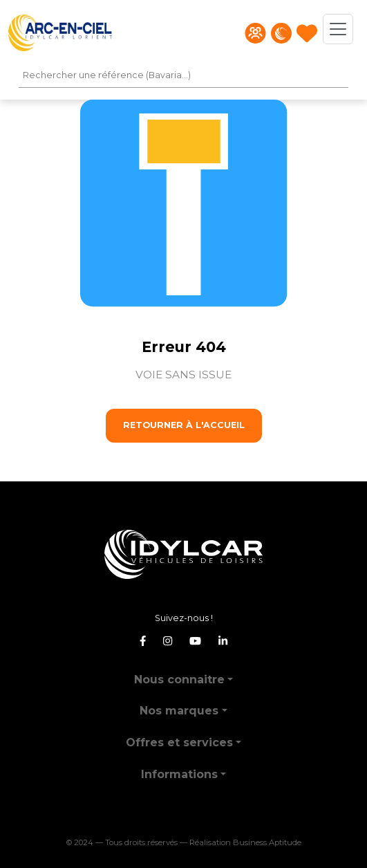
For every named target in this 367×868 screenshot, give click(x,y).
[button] (183, 674)
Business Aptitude (267, 842)
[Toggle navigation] (338, 29)
